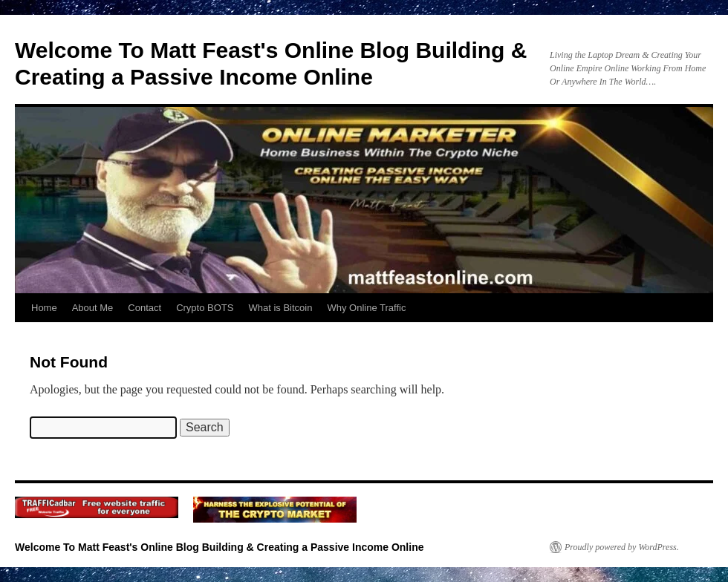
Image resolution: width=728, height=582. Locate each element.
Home (44, 308)
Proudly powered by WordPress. (622, 547)
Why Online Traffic (366, 308)
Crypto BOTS (205, 308)
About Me (93, 308)
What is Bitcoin (280, 308)
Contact (144, 308)
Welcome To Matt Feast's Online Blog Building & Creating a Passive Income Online (219, 547)
